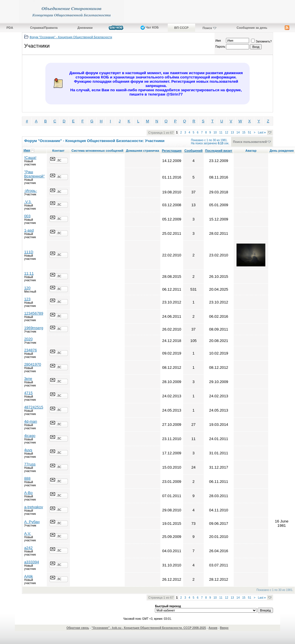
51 (249, 132)
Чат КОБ (150, 27)
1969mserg (34, 328)
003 (27, 216)
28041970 (33, 364)
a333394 (32, 562)
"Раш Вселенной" (35, 174)
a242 (29, 548)
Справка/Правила (44, 28)
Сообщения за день (252, 28)
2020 (29, 339)
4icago (30, 436)
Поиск (207, 28)
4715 (29, 393)
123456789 (34, 313)
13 (232, 132)
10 (215, 132)
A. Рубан (32, 522)
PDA (10, 28)
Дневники (85, 28)
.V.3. (28, 202)
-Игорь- (31, 191)
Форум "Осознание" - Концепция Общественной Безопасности (71, 37)
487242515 (34, 407)
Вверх (224, 628)
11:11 (29, 273)
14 (238, 132)
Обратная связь (78, 628)
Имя (218, 41)
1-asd (29, 230)
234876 (31, 350)
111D (29, 252)
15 (244, 132)
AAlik (29, 576)
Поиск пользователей (250, 142)
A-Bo (29, 493)
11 (221, 132)
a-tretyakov (34, 507)
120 (27, 288)
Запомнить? (261, 41)
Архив (213, 628)
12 (227, 132)
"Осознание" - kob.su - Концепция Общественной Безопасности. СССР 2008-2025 (149, 628)
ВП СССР (181, 28)
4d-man (31, 421)
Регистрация (172, 151)
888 (27, 478)
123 (27, 299)
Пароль (220, 47)
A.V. (28, 533)
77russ (30, 464)
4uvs (28, 450)
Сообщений (193, 151)
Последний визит (219, 151)
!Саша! (30, 158)
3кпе (28, 379)
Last (262, 132)
